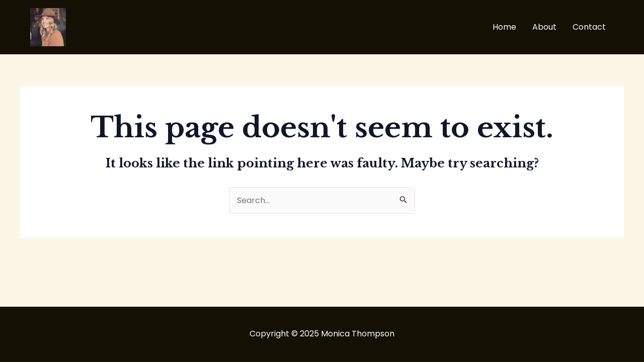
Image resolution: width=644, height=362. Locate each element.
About (544, 27)
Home (504, 27)
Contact (589, 27)
